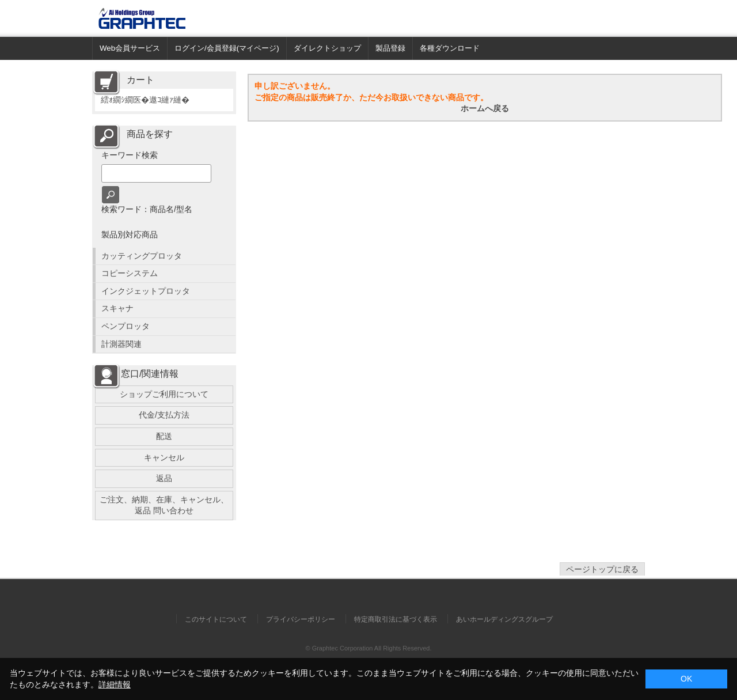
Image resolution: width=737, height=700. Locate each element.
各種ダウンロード (450, 48)
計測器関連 (121, 344)
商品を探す (150, 134)
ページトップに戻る (602, 569)
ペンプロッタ (126, 326)
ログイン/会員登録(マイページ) (227, 48)
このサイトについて (216, 619)
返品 (164, 478)
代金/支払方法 (164, 415)
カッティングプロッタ (142, 256)
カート (140, 80)
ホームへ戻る (485, 108)
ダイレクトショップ (327, 48)
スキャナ (117, 308)
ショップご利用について (164, 394)
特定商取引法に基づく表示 (396, 619)
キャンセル (164, 457)
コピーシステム (130, 273)
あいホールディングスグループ (504, 619)
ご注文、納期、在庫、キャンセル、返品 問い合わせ (164, 505)
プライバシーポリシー (301, 619)
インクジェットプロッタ (146, 291)
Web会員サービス (130, 48)
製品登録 (390, 48)
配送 (164, 436)
